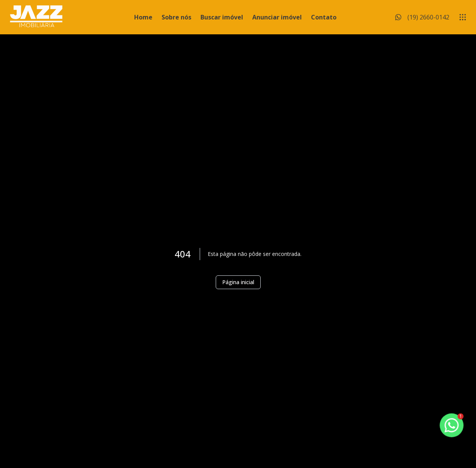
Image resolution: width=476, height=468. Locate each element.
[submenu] (463, 17)
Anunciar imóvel (277, 17)
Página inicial (238, 282)
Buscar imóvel (222, 17)
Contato (324, 17)
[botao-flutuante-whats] (452, 425)
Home (143, 17)
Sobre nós (176, 17)
